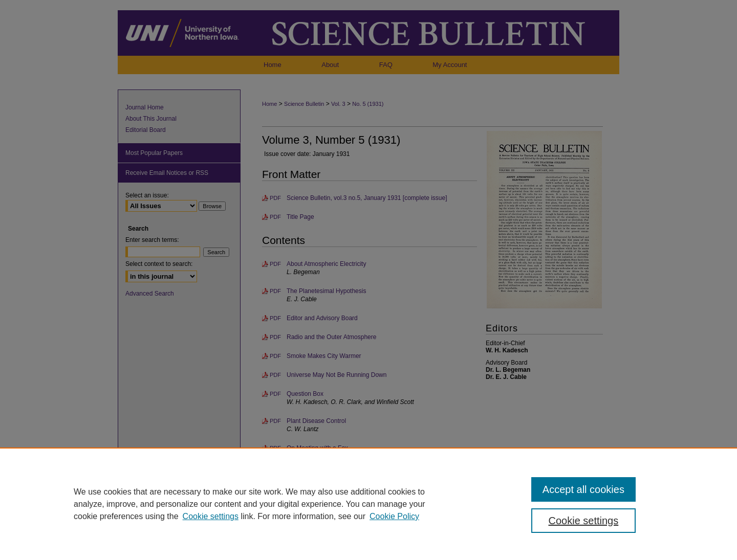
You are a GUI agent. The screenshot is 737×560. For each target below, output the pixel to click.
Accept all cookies (583, 489)
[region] (368, 504)
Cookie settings (211, 516)
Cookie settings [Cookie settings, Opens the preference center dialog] (584, 521)
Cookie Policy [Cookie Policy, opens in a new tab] (394, 516)
